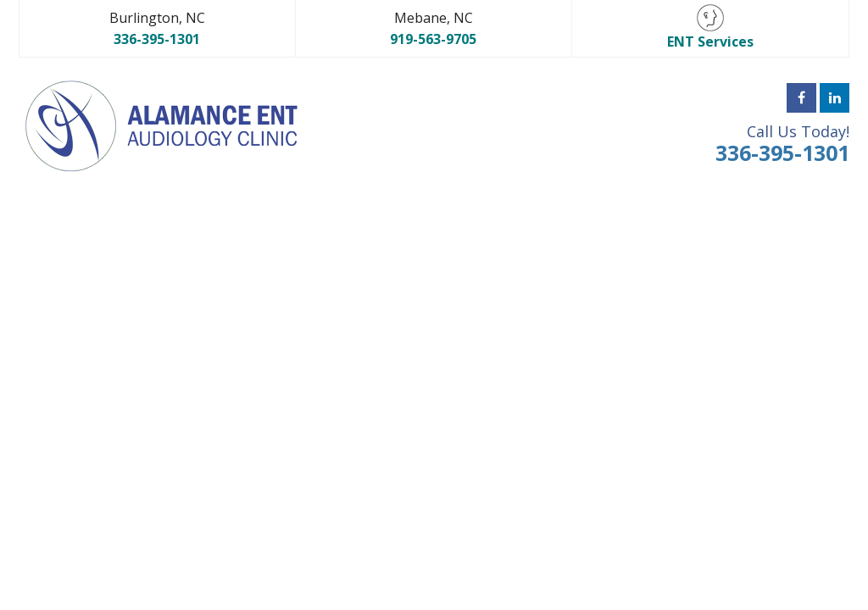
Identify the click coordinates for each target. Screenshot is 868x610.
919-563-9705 (433, 39)
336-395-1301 (157, 39)
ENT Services (710, 28)
